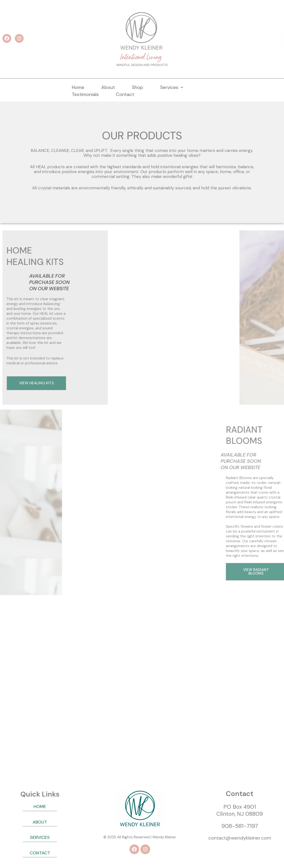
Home (78, 87)
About (108, 87)
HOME (40, 807)
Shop (137, 87)
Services (172, 87)
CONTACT (40, 853)
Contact (125, 94)
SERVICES (40, 837)
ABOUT (40, 822)
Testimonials (85, 94)
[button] (172, 87)
